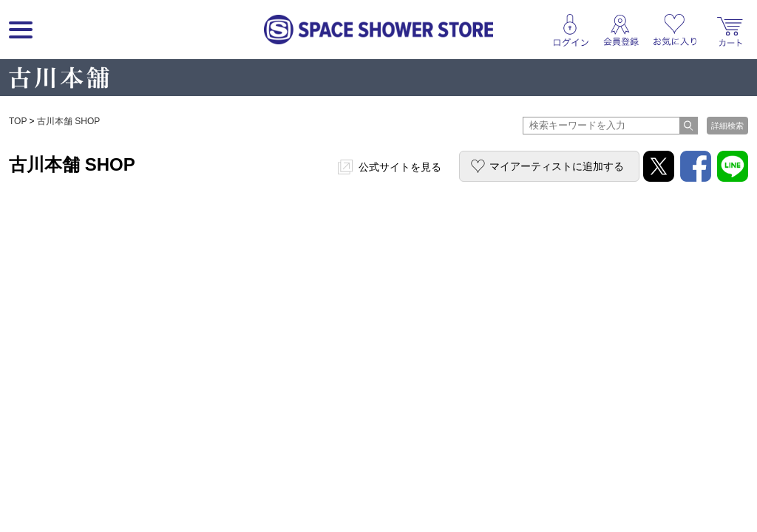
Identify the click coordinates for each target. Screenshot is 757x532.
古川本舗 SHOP (68, 121)
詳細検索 (727, 126)
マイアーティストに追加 (557, 166)
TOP (18, 121)
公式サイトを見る (400, 167)
